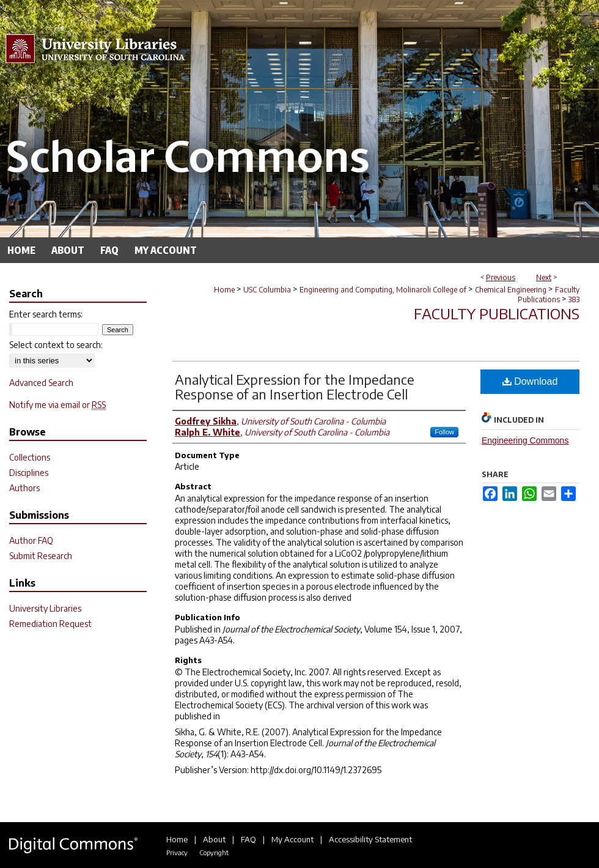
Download (530, 381)
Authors (24, 488)
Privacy (177, 852)
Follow (444, 432)
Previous (501, 277)
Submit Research (41, 556)
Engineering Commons (525, 440)
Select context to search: (56, 345)
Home (224, 290)
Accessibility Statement (370, 839)
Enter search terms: (46, 314)
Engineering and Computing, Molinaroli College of (383, 290)
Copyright (214, 852)
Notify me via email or (57, 405)
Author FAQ (31, 540)
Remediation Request (50, 624)
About (214, 839)
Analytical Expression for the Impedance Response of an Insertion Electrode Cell (295, 387)
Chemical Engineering (511, 290)
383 (574, 299)
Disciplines (29, 473)
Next (544, 277)
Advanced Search (41, 383)
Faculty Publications (549, 295)
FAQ (248, 839)
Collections (30, 457)
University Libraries (45, 608)
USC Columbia (267, 290)
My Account (292, 839)
